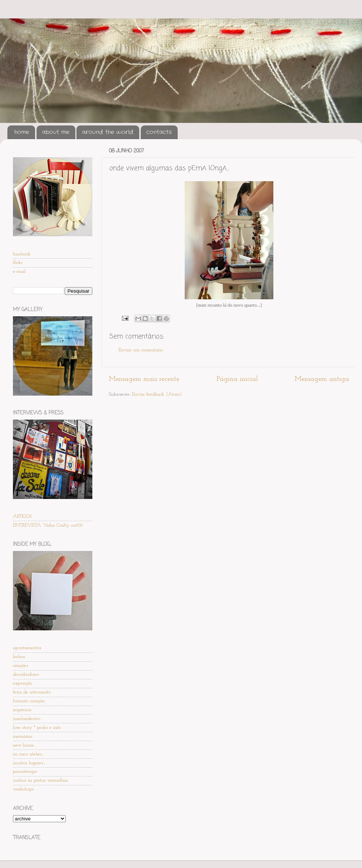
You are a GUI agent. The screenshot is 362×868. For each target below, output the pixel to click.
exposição (23, 683)
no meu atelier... (28, 754)
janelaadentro (27, 719)
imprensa (22, 710)
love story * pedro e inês (37, 728)
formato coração (29, 701)
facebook (22, 254)
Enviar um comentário (141, 350)
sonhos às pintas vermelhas (40, 780)
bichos (19, 657)
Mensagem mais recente (144, 379)
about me (56, 132)
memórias (23, 736)
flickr (18, 263)
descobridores (26, 674)
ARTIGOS (22, 516)
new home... (24, 745)
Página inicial (237, 379)
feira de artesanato (32, 692)
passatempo (25, 771)
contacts (159, 132)
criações (21, 666)
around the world (108, 132)
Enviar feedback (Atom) (157, 394)
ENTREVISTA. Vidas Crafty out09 (48, 525)
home (22, 132)
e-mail (19, 271)
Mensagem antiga (322, 379)
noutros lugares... (29, 763)
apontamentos (27, 648)
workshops (23, 789)
